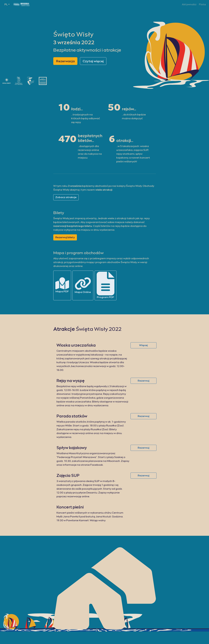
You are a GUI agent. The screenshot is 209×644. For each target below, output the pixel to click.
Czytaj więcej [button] (93, 61)
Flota (202, 4)
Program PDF (106, 285)
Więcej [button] (143, 345)
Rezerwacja (65, 61)
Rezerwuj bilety (65, 237)
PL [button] (6, 4)
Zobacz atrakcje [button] (66, 197)
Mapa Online (83, 285)
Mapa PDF (62, 285)
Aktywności (189, 4)
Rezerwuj (144, 381)
